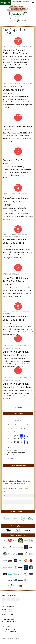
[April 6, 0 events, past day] (8, 432)
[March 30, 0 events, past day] (8, 429)
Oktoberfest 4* (17, 347)
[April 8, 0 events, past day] (15, 432)
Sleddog (6, 194)
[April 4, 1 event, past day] (24, 429)
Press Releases (27, 3)
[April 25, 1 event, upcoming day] (24, 439)
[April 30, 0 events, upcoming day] (18, 443)
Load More (18, 408)
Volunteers (19, 3)
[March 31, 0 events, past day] (12, 429)
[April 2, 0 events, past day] (18, 429)
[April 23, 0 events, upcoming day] (18, 439)
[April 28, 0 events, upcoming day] (12, 443)
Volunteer (6, 347)
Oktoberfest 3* (17, 379)
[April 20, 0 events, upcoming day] (8, 439)
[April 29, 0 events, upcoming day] (15, 443)
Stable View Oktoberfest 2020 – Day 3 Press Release (16, 243)
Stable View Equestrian (9, 638)
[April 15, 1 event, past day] (15, 436)
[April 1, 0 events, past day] (15, 429)
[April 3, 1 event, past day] (21, 429)
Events (19, 194)
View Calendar (11, 458)
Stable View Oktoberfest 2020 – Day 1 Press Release (16, 320)
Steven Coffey (8, 47)
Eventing (13, 194)
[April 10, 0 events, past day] (21, 432)
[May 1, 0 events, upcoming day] (21, 443)
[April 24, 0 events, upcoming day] (21, 439)
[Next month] (28, 421)
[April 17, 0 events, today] (21, 436)
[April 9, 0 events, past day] (18, 432)
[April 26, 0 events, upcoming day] (28, 439)
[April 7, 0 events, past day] (12, 432)
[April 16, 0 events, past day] (18, 436)
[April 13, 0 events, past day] (8, 436)
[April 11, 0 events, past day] (24, 432)
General (25, 194)
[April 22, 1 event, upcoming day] (15, 439)
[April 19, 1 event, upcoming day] (28, 436)
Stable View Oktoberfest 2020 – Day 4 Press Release (16, 202)
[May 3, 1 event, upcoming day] (28, 443)
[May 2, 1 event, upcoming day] (24, 443)
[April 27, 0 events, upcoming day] (8, 443)
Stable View (16, 349)
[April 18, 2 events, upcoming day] (24, 436)
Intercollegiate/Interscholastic (22, 1)
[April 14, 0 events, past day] (12, 436)
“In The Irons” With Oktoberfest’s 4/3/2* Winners (13, 90)
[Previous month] (8, 421)
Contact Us (28, 5)
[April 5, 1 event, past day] (28, 429)
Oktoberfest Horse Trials (23, 47)
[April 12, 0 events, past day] (28, 432)
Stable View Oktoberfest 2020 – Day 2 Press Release (16, 281)
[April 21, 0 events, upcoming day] (12, 439)
